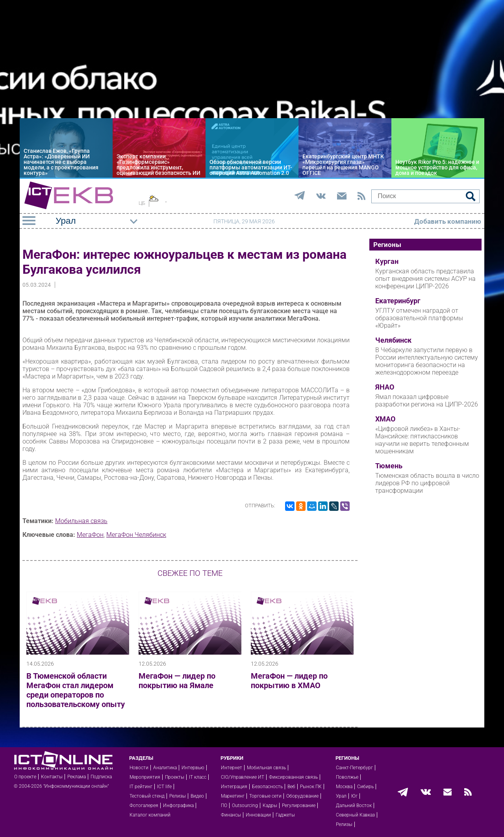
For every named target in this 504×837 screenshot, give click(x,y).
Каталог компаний (150, 815)
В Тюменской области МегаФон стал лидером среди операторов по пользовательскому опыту (76, 690)
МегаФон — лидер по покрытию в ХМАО (289, 681)
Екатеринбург (398, 301)
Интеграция (234, 787)
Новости (139, 768)
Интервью (193, 768)
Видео (197, 796)
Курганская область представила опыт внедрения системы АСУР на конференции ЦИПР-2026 (425, 279)
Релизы (178, 796)
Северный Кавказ (355, 815)
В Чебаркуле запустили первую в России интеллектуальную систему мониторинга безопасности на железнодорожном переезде (427, 361)
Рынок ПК (311, 787)
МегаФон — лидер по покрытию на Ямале (177, 681)
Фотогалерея (144, 805)
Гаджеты (285, 815)
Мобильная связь (81, 521)
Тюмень (389, 466)
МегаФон (90, 535)
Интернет (232, 768)
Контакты (52, 777)
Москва (344, 787)
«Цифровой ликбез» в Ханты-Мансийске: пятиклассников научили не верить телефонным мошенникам (422, 440)
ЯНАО (385, 387)
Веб (291, 787)
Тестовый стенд (147, 796)
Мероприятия (145, 777)
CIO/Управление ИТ (243, 777)
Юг (354, 796)
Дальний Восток (354, 805)
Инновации (258, 815)
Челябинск (393, 340)
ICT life (164, 787)
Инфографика (178, 805)
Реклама (77, 777)
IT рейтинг (141, 787)
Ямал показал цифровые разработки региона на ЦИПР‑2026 (427, 401)
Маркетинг (233, 796)
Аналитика (165, 768)
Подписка (101, 777)
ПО (224, 805)
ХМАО (385, 419)
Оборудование (302, 796)
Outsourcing (245, 805)
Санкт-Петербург (354, 768)
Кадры (270, 805)
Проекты (175, 777)
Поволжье (347, 777)
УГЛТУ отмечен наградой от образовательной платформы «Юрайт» (419, 318)
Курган (387, 262)
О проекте (25, 777)
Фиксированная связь (293, 777)
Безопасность (267, 787)
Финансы (231, 815)
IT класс (198, 777)
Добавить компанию (448, 221)
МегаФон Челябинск (136, 535)
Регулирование (299, 805)
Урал (341, 796)
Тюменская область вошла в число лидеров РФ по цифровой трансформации (427, 483)
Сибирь (365, 787)
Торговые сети (265, 796)
